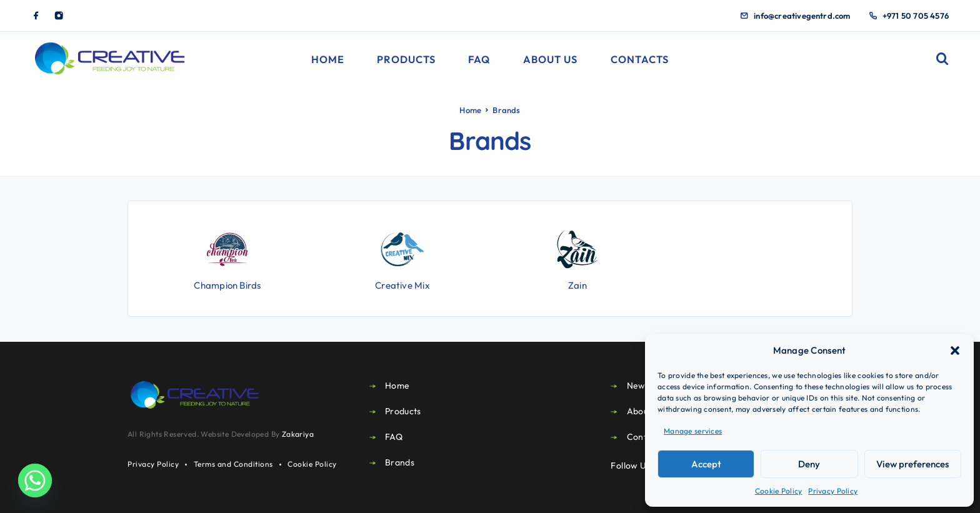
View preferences (912, 464)
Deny (809, 464)
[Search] (942, 59)
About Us (551, 59)
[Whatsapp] (35, 481)
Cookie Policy (779, 491)
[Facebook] (36, 16)
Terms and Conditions (233, 464)
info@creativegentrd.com (802, 16)
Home (328, 59)
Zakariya (298, 434)
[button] (955, 351)
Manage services (693, 431)
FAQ (479, 59)
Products (406, 59)
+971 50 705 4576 (916, 16)
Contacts (640, 59)
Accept (706, 464)
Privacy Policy (833, 491)
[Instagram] (59, 16)
